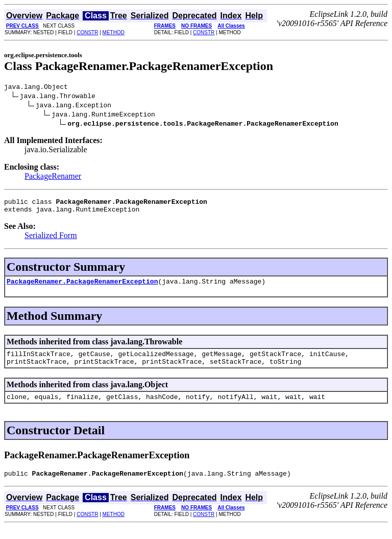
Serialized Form (51, 240)
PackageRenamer (53, 178)
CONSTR (87, 32)
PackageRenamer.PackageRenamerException (82, 287)
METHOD (114, 32)
